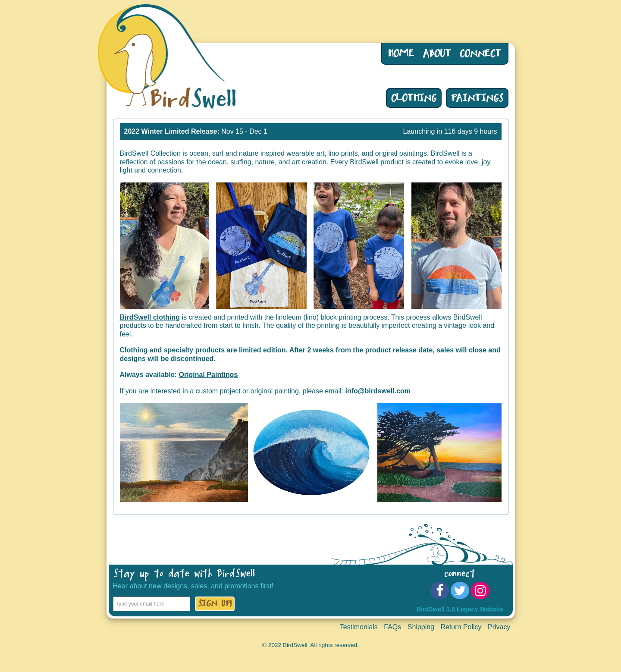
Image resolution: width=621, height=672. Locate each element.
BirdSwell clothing (150, 317)
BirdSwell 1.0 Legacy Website (460, 609)
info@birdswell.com (378, 391)
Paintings (477, 100)
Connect (480, 56)
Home (401, 56)
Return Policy (461, 627)
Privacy (499, 627)
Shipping (421, 627)
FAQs (392, 627)
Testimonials (359, 627)
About (437, 56)
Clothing (414, 100)
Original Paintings (208, 375)
